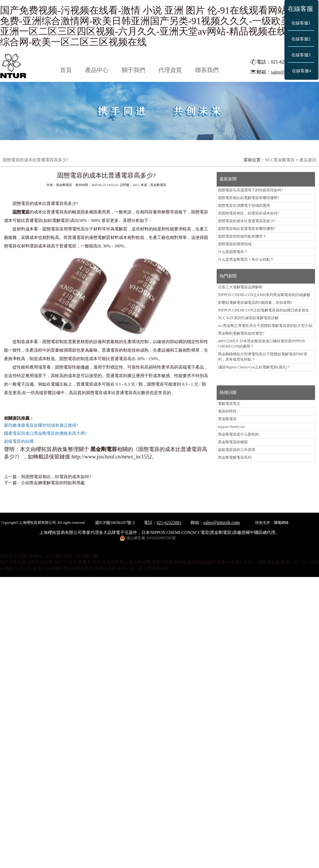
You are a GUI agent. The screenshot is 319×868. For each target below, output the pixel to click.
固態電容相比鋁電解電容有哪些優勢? (249, 198)
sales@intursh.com (222, 523)
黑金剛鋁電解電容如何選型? (241, 333)
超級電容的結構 (19, 441)
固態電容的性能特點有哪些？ (242, 236)
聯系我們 (207, 70)
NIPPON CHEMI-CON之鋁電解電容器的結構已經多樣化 (264, 310)
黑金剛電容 (227, 419)
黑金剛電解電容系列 (235, 458)
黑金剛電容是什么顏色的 (238, 434)
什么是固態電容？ (233, 252)
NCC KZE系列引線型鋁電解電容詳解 (248, 318)
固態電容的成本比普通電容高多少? (247, 221)
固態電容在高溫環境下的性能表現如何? (250, 190)
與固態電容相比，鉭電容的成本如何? (56, 477)
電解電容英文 (229, 404)
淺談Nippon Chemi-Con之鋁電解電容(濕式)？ (254, 367)
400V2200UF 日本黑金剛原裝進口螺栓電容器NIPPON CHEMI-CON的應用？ (261, 344)
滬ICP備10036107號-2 (115, 523)
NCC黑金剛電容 (280, 160)
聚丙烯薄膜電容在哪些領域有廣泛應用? (41, 425)
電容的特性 (227, 411)
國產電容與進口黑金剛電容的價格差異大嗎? (45, 433)
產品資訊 (308, 160)
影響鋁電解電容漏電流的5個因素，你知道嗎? (255, 303)
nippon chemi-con (231, 427)
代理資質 (170, 70)
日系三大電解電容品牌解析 (240, 287)
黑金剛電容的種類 (233, 442)
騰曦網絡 (281, 523)
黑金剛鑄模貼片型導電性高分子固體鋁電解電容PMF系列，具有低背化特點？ (263, 357)
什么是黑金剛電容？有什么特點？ (246, 260)
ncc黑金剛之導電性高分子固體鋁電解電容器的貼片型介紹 (265, 326)
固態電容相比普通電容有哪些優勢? (247, 229)
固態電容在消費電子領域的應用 (244, 206)
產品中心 (97, 70)
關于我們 (133, 70)
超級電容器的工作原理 (237, 450)
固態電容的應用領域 (235, 244)
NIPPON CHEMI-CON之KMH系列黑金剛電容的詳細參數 (264, 295)
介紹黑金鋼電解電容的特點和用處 (53, 483)
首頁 (66, 70)
